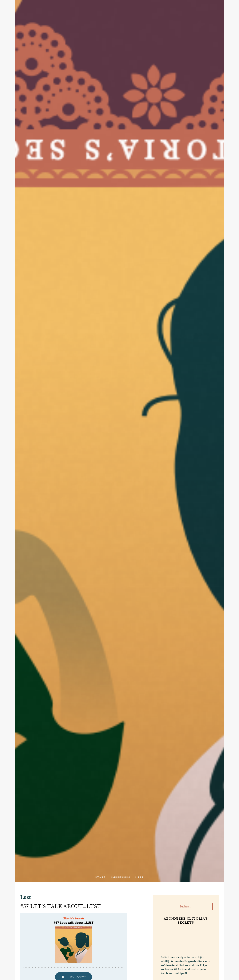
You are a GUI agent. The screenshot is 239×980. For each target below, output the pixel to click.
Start (101, 877)
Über (140, 877)
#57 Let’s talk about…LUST (61, 906)
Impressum (121, 877)
